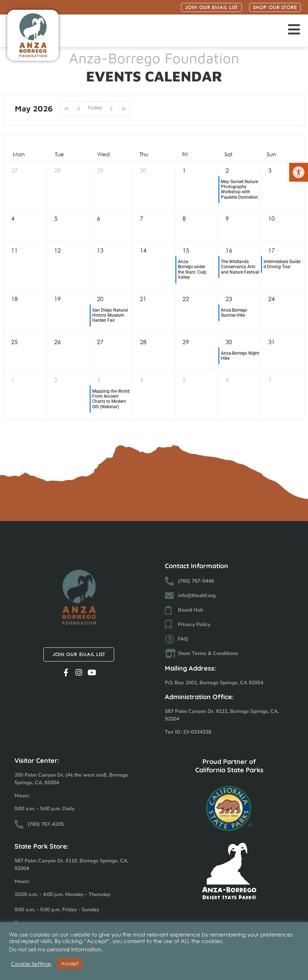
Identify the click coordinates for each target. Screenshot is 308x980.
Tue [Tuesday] (59, 154)
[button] (299, 172)
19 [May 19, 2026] (57, 299)
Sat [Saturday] (228, 154)
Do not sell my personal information (55, 949)
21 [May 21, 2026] (143, 299)
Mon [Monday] (19, 154)
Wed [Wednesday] (103, 154)
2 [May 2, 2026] (227, 170)
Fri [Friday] (185, 154)
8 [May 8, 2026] (184, 218)
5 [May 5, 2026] (56, 218)
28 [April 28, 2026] (57, 170)
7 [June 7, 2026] (270, 380)
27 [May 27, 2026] (100, 342)
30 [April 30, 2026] (143, 170)
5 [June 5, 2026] (184, 380)
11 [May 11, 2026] (14, 250)
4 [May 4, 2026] (13, 218)
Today (95, 108)
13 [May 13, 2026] (100, 250)
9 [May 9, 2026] (227, 218)
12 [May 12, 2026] (57, 250)
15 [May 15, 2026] (186, 250)
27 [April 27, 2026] (14, 170)
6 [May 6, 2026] (99, 218)
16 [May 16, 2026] (229, 250)
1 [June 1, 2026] (13, 380)
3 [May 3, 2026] (270, 170)
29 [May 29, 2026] (186, 342)
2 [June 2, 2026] (56, 380)
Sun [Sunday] (271, 154)
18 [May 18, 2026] (14, 299)
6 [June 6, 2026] (227, 380)
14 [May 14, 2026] (143, 250)
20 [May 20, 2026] (100, 299)
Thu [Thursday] (144, 154)
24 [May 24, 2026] (271, 299)
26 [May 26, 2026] (57, 342)
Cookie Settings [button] (31, 964)
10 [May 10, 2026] (271, 218)
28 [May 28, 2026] (143, 342)
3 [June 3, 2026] (99, 380)
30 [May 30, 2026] (229, 342)
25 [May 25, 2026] (14, 342)
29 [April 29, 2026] (100, 170)
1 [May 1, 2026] (184, 170)
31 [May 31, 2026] (271, 342)
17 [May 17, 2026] (271, 250)
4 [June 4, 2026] (142, 380)
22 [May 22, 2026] (186, 299)
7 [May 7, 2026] (142, 218)
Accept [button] (70, 964)
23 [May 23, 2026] (229, 299)
